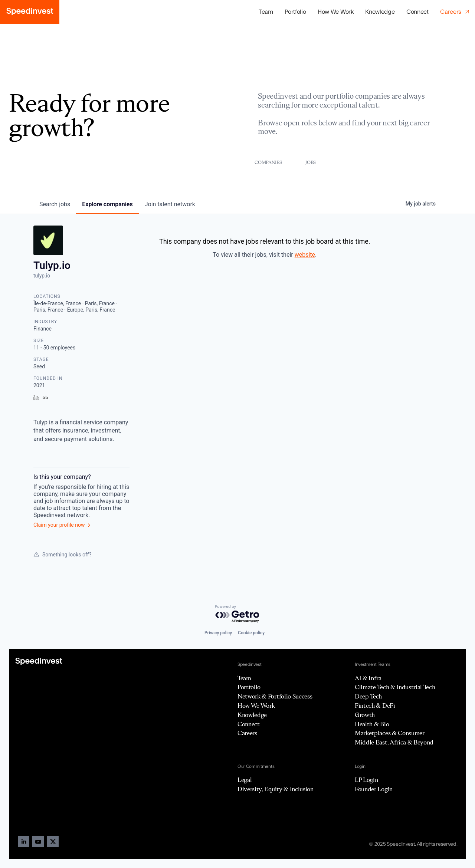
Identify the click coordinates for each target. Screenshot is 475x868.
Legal (245, 780)
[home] (30, 12)
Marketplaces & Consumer (390, 733)
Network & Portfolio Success (275, 696)
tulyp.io (42, 276)
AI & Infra (368, 678)
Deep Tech (368, 696)
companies (107, 204)
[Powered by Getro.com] (237, 614)
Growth (365, 715)
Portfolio (249, 687)
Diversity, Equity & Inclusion (276, 789)
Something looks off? (62, 555)
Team (266, 12)
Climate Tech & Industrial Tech (395, 687)
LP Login (366, 780)
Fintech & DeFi (375, 706)
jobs (55, 204)
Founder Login (374, 789)
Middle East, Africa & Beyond (394, 742)
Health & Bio (372, 724)
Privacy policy (218, 633)
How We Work (335, 12)
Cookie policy (251, 633)
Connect (417, 12)
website (305, 255)
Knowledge (380, 12)
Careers (247, 733)
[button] (295, 12)
